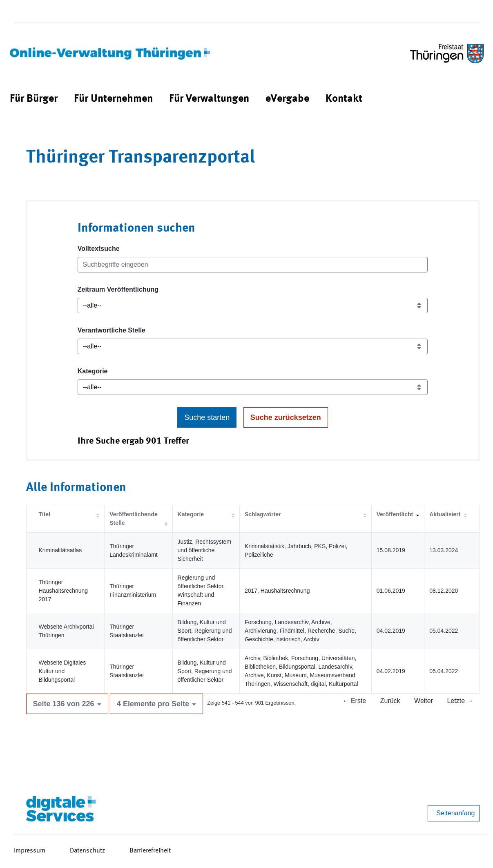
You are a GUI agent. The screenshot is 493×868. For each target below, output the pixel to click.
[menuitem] (34, 99)
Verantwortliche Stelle (112, 330)
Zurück (390, 701)
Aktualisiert (445, 514)
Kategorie (93, 371)
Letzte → (460, 701)
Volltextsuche (99, 249)
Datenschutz (87, 851)
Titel (45, 514)
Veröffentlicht (395, 514)
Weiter (424, 701)
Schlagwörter (263, 514)
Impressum (30, 851)
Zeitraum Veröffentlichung (118, 289)
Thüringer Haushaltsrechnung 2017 (64, 591)
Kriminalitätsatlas (60, 550)
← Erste (354, 701)
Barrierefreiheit (150, 851)
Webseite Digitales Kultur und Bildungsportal (62, 671)
